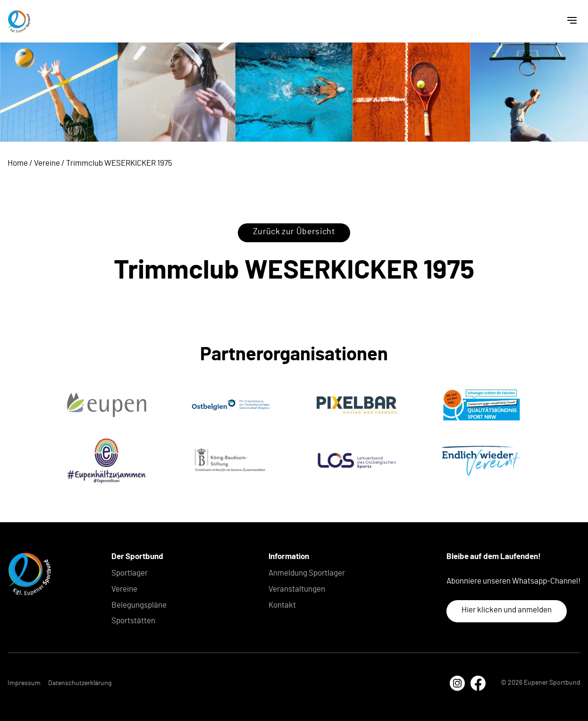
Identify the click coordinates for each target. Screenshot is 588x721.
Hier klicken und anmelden (507, 610)
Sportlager (130, 573)
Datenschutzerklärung (80, 683)
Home (18, 163)
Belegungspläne (139, 605)
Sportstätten (133, 621)
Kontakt (282, 605)
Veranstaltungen (297, 589)
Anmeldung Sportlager (307, 573)
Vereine (47, 163)
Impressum (24, 683)
